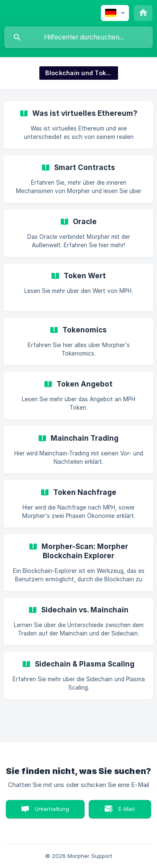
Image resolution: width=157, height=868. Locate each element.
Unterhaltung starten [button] (52, 812)
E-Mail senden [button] (122, 812)
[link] (78, 125)
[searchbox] (78, 37)
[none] (115, 13)
